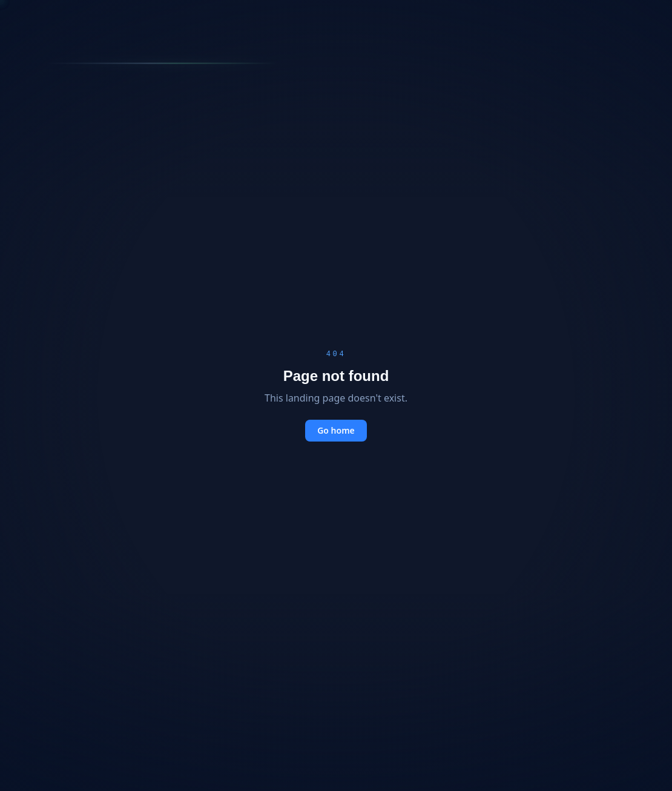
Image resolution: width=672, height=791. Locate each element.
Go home (336, 430)
